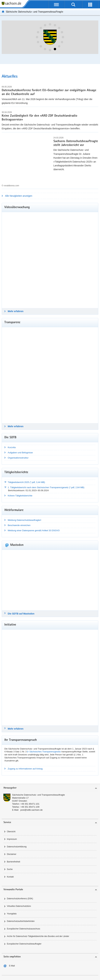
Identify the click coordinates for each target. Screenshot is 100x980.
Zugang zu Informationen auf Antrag (25, 769)
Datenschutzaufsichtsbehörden (21, 921)
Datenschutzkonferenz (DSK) (20, 899)
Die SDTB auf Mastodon (21, 614)
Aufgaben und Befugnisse (20, 453)
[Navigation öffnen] (56, 5)
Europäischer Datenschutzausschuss (23, 929)
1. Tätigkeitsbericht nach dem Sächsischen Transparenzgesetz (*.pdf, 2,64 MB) (46, 487)
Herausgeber (10, 788)
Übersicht (11, 832)
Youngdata (12, 914)
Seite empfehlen (12, 957)
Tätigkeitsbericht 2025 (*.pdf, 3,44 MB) (26, 482)
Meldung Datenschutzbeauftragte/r (24, 520)
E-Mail (12, 966)
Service (7, 822)
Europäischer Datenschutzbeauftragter (24, 944)
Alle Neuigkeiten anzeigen (19, 196)
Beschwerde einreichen (19, 525)
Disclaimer (12, 854)
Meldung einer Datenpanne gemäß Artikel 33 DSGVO (34, 530)
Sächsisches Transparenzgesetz (45, 752)
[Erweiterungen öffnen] (90, 5)
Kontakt (10, 877)
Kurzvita (12, 447)
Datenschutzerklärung (17, 847)
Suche (10, 869)
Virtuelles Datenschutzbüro (19, 906)
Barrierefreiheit (14, 862)
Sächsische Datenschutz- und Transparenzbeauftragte (38, 795)
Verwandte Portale (13, 890)
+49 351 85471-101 (30, 804)
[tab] (50, 788)
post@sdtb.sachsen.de (31, 810)
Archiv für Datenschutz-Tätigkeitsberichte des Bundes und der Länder (38, 936)
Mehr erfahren (16, 311)
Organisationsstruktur (18, 458)
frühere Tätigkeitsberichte (20, 496)
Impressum (12, 839)
